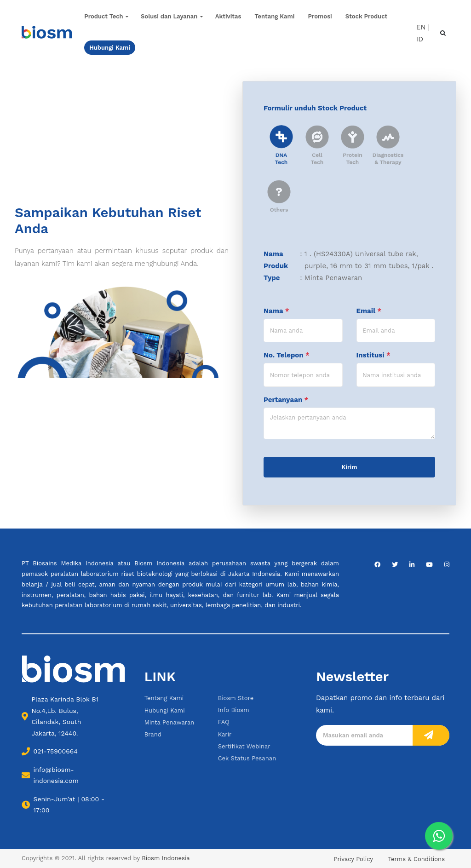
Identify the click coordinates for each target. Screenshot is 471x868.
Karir (225, 734)
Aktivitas (228, 16)
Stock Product (366, 16)
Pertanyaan (286, 400)
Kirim (350, 467)
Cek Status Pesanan (247, 758)
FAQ (224, 722)
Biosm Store (236, 698)
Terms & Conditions (416, 859)
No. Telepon (287, 355)
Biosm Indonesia (166, 858)
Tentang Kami (275, 16)
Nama (276, 311)
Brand (153, 734)
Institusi (373, 355)
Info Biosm (234, 710)
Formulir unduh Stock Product (315, 108)
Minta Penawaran (169, 722)
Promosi (320, 16)
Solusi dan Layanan (169, 16)
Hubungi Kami (165, 710)
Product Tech (103, 16)
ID (420, 39)
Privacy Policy (353, 859)
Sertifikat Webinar (244, 746)
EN (421, 27)
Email (369, 311)
